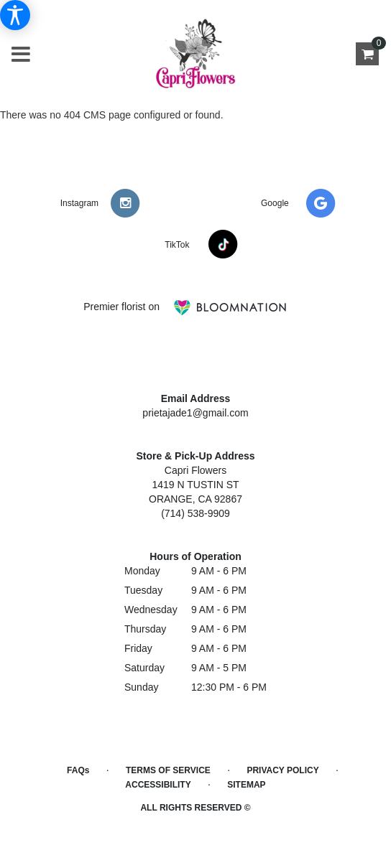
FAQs (78, 770)
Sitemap (246, 785)
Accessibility (158, 785)
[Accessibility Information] (15, 15)
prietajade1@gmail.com (195, 413)
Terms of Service (168, 770)
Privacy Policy (282, 770)
